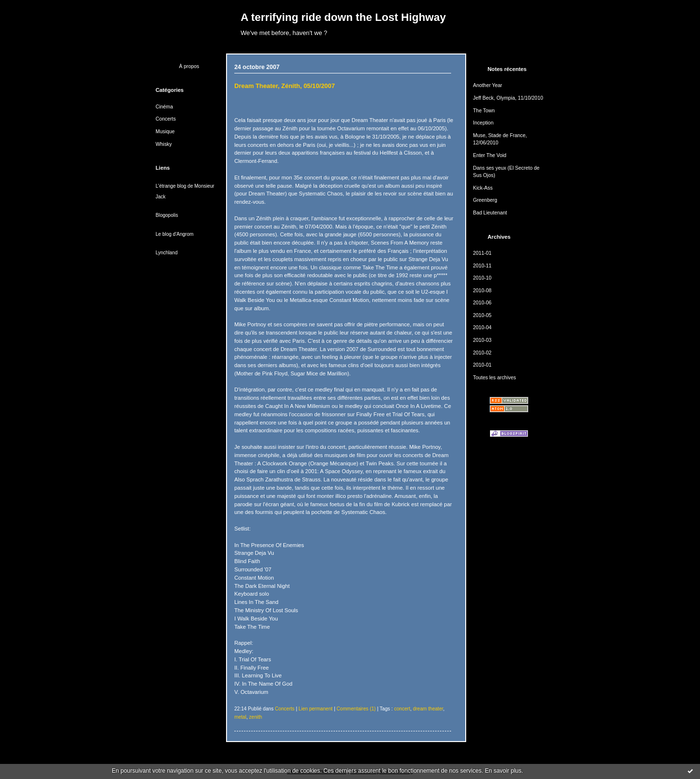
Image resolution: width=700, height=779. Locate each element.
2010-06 (482, 303)
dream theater (428, 709)
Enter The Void (490, 155)
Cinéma (164, 107)
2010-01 (482, 365)
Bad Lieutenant (490, 213)
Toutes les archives (494, 378)
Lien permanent (315, 709)
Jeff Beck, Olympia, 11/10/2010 (508, 98)
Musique (165, 132)
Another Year (488, 85)
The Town (484, 111)
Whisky (164, 144)
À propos (189, 66)
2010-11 (482, 266)
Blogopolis (167, 215)
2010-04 (482, 328)
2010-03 (482, 340)
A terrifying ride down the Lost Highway (343, 17)
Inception (483, 123)
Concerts (166, 119)
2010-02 (482, 353)
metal (240, 717)
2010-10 (482, 278)
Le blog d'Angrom (175, 234)
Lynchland (166, 253)
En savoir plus (503, 771)
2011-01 (482, 253)
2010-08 (482, 291)
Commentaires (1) (356, 709)
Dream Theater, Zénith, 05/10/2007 (285, 86)
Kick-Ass (483, 188)
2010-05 (482, 315)
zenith (255, 717)
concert (402, 709)
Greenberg (485, 200)
